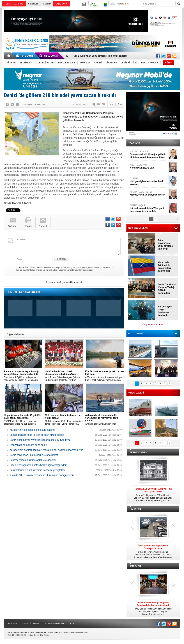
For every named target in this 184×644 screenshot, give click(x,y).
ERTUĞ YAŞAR (149, 208)
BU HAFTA (152, 325)
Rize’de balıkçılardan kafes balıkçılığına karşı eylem (38, 465)
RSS (72, 623)
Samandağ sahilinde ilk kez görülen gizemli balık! (37, 435)
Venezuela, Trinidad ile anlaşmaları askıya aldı (164, 267)
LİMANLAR (135, 509)
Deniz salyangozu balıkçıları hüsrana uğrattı (34, 455)
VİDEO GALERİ (136, 393)
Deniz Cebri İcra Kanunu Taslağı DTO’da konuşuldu (167, 289)
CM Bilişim (45, 635)
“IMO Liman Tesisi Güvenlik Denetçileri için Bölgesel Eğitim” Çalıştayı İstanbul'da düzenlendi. (153, 608)
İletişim (36, 623)
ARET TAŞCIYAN (149, 166)
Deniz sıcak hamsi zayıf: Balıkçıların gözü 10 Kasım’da (40, 440)
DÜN (144, 325)
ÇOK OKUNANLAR (138, 228)
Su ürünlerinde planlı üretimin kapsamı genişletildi (37, 470)
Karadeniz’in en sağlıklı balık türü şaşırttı (32, 430)
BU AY (162, 325)
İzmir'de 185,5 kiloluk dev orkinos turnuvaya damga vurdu (42, 475)
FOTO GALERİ (136, 333)
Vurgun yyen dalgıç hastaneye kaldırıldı (165, 311)
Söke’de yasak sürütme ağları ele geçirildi (33, 460)
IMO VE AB (135, 566)
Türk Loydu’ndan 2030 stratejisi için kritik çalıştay (100, 56)
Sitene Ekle (33, 4)
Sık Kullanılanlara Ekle (55, 623)
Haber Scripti (33, 635)
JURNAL (149, 181)
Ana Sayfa (13, 623)
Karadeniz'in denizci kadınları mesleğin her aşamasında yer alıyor (46, 450)
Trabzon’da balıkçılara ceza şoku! (28, 445)
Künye (25, 623)
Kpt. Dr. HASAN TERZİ (149, 193)
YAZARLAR (134, 143)
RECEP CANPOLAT (149, 154)
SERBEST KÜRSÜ (139, 452)
